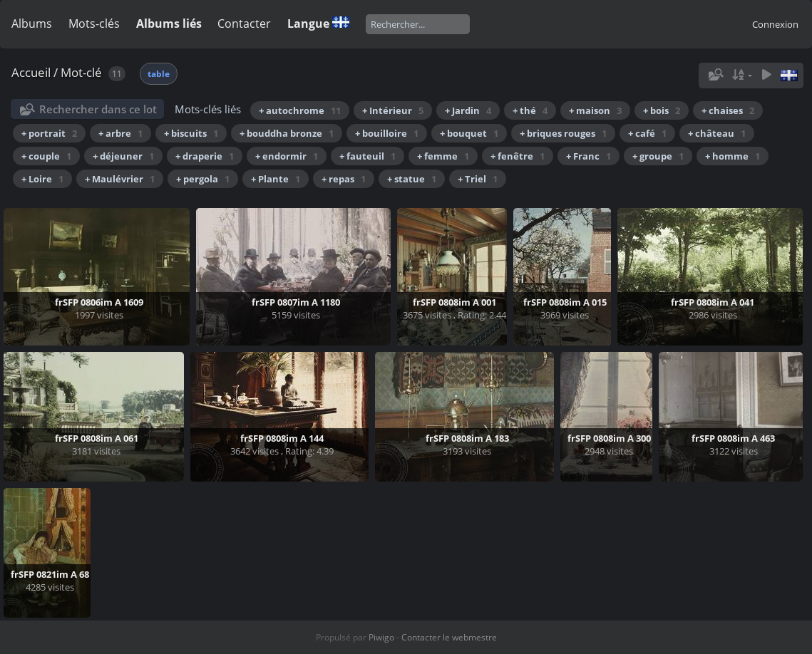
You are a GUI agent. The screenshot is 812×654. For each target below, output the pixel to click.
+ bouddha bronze (287, 133)
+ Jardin (468, 110)
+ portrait (49, 133)
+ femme (443, 156)
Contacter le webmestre (449, 637)
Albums (32, 24)
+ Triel (478, 179)
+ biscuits (191, 133)
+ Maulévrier (120, 179)
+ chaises (728, 110)
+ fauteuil (368, 156)
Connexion (775, 24)
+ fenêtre (518, 156)
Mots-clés (94, 24)
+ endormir (287, 156)
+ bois (662, 110)
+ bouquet (469, 133)
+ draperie (205, 156)
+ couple (46, 156)
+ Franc (589, 156)
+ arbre (120, 133)
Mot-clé (81, 72)
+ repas (344, 179)
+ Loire (42, 179)
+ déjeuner (123, 156)
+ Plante (276, 179)
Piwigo (381, 637)
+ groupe (658, 156)
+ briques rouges (563, 133)
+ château (717, 133)
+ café (647, 133)
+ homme (733, 156)
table (159, 74)
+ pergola (203, 179)
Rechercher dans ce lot (98, 109)
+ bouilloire (387, 133)
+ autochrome (300, 110)
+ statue (412, 179)
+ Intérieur (393, 110)
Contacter (244, 24)
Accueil (31, 72)
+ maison (595, 110)
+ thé (530, 110)
